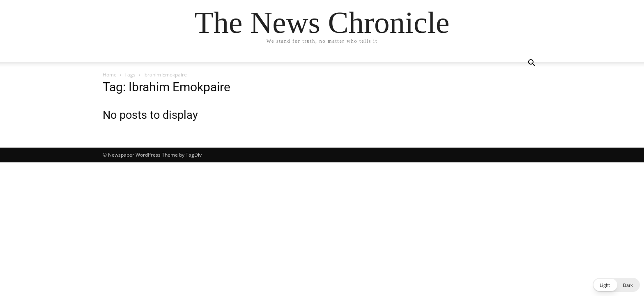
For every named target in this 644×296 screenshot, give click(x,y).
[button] (531, 64)
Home (110, 75)
